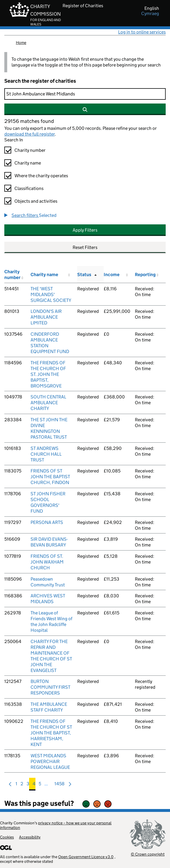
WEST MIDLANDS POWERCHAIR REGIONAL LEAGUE (50, 761)
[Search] (85, 94)
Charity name (28, 163)
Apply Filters (85, 230)
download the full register (30, 134)
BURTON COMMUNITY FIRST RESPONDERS (50, 687)
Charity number (30, 150)
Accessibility (30, 837)
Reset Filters (85, 247)
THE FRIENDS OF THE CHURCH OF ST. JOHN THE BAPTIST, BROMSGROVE (48, 374)
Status (84, 275)
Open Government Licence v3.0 (86, 857)
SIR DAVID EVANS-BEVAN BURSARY (49, 542)
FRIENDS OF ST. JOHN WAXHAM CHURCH (47, 562)
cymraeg (150, 14)
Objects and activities (36, 201)
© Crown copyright (148, 854)
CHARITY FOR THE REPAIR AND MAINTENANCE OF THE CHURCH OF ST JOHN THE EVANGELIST (51, 656)
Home (21, 43)
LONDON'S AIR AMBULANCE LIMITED (46, 317)
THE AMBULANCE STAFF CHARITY (49, 707)
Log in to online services (142, 32)
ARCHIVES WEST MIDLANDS (48, 599)
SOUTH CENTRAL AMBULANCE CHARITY (48, 403)
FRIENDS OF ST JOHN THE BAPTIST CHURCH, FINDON (50, 477)
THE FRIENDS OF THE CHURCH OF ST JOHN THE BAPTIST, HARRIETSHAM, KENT (51, 733)
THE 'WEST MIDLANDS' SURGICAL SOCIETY (51, 294)
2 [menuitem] (22, 785)
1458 (59, 785)
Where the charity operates (41, 176)
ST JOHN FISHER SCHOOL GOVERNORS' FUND (48, 502)
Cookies (7, 837)
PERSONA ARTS (47, 522)
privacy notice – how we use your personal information (56, 825)
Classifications (29, 188)
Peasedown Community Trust (48, 582)
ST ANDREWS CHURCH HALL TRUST (46, 454)
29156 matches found (29, 121)
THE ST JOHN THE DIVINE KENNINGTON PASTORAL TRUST (49, 428)
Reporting (145, 275)
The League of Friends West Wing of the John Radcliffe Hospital (51, 622)
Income (112, 275)
